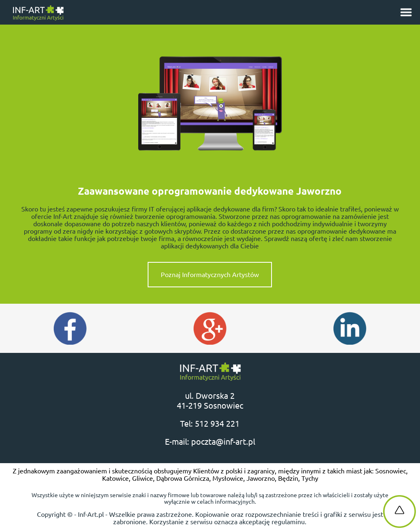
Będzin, (290, 478)
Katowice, (117, 478)
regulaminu (288, 522)
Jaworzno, (262, 478)
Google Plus (210, 328)
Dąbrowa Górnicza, (184, 478)
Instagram (350, 328)
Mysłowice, (229, 478)
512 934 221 (217, 424)
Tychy (310, 478)
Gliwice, (144, 478)
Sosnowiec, (391, 471)
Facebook (70, 328)
